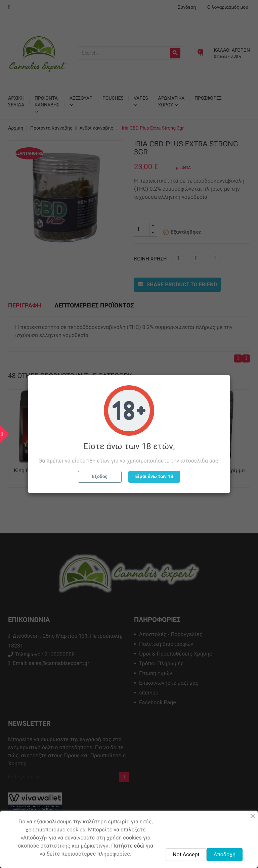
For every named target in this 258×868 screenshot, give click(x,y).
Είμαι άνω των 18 (154, 477)
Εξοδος (100, 477)
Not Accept (186, 854)
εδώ (139, 846)
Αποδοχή (225, 854)
